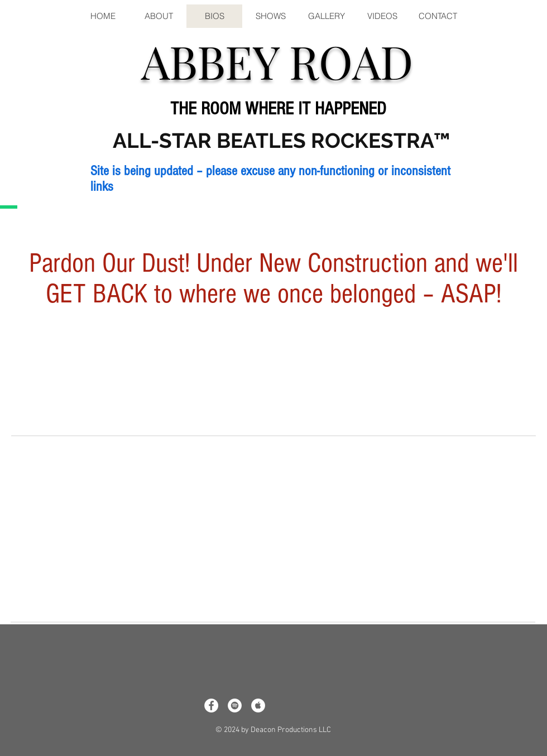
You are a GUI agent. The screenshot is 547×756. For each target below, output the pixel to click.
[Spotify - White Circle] (235, 706)
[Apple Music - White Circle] (258, 706)
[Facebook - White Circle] (211, 706)
